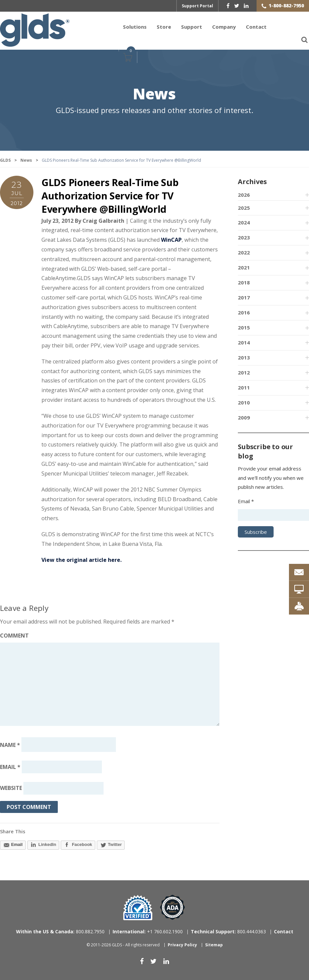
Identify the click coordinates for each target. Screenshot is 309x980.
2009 (244, 417)
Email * (246, 501)
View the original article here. (82, 560)
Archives (252, 182)
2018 (244, 282)
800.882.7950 (60, 931)
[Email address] (62, 767)
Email (10, 767)
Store (164, 27)
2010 (244, 402)
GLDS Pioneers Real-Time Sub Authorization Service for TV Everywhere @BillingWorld (110, 196)
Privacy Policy (182, 945)
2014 (244, 342)
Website (11, 788)
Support (192, 27)
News (154, 95)
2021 (244, 267)
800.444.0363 (228, 931)
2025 (244, 208)
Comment (14, 636)
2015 (244, 327)
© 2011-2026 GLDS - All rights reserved (123, 945)
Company (224, 27)
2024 (244, 222)
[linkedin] (246, 6)
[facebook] (228, 6)
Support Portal (197, 6)
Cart (127, 61)
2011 (244, 387)
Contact (256, 27)
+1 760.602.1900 (148, 931)
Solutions (135, 27)
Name (10, 745)
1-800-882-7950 (286, 6)
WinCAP (171, 240)
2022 (244, 252)
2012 (244, 372)
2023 (244, 237)
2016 (244, 312)
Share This (13, 831)
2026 (244, 195)
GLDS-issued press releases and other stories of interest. (154, 110)
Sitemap (214, 945)
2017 (244, 297)
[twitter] (237, 6)
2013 (244, 357)
